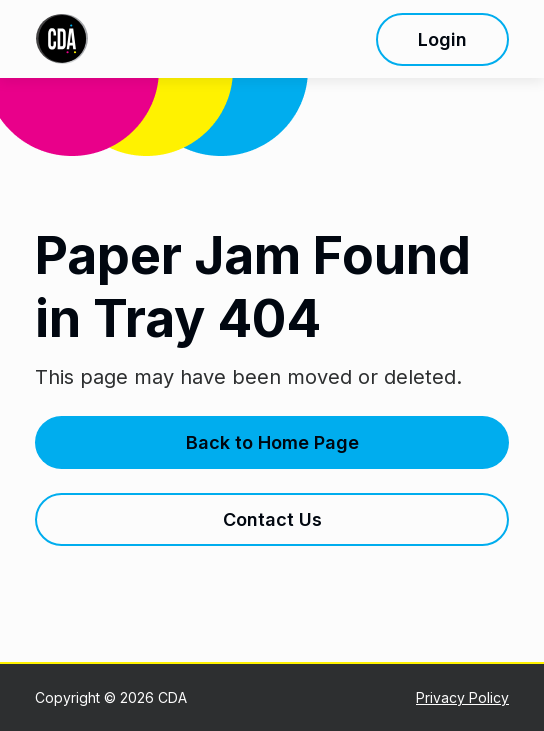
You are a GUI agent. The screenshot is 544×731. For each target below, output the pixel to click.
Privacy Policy (462, 697)
